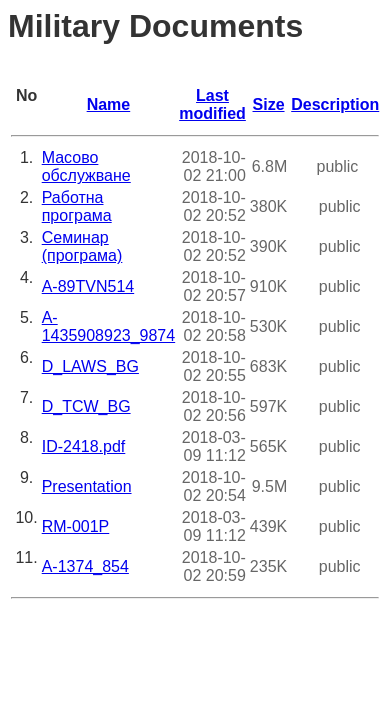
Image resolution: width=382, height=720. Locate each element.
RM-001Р (76, 526)
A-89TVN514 (88, 286)
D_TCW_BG (86, 406)
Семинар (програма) (82, 246)
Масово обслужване (86, 166)
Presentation (87, 486)
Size (269, 104)
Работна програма (77, 206)
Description (335, 104)
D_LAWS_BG (90, 366)
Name (109, 104)
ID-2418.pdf (84, 446)
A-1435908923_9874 (108, 326)
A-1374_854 (85, 566)
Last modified (212, 104)
